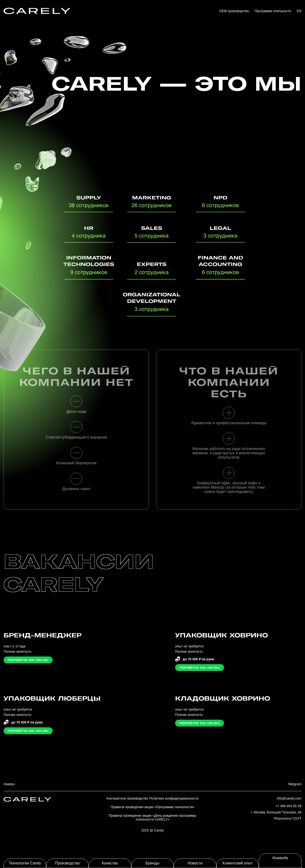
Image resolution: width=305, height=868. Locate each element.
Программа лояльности (273, 11)
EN (299, 11)
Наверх (9, 784)
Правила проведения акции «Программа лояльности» (152, 807)
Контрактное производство (127, 798)
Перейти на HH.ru (28, 660)
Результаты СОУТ (288, 818)
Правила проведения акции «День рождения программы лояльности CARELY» (152, 817)
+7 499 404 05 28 (288, 806)
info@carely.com (289, 798)
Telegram (295, 784)
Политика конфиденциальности (174, 798)
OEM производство (234, 11)
